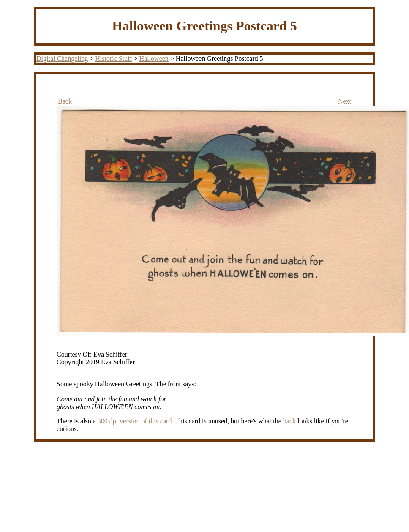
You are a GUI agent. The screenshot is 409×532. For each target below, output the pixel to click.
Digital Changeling (62, 59)
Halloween (154, 59)
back (289, 421)
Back (65, 101)
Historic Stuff (113, 59)
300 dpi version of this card (135, 421)
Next (345, 101)
